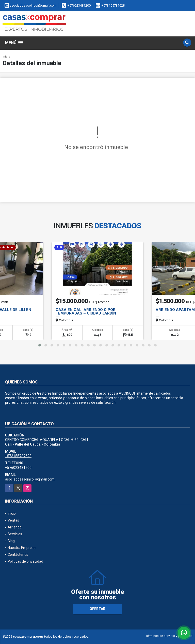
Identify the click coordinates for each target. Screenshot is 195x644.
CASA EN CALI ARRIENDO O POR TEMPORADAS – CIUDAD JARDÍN (86, 311)
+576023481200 (79, 5)
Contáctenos (18, 555)
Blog (11, 541)
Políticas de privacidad (25, 561)
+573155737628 (113, 5)
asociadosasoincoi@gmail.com (30, 479)
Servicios (15, 534)
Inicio (6, 57)
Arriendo (15, 527)
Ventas (13, 520)
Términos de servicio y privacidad (169, 636)
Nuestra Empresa (22, 548)
